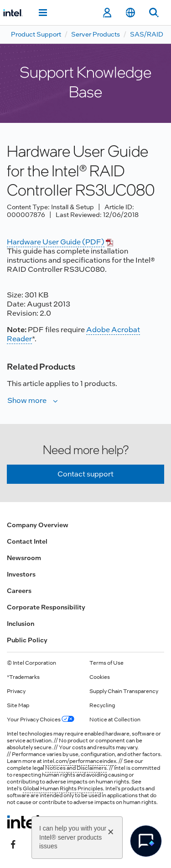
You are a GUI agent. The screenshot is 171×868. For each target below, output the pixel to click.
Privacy (16, 691)
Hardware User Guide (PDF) (56, 242)
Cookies (100, 677)
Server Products (96, 34)
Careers (19, 591)
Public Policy (27, 640)
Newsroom (24, 558)
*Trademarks (23, 677)
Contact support (85, 474)
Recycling (102, 705)
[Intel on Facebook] (13, 844)
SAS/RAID (147, 34)
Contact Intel (27, 541)
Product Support (36, 34)
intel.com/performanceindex (80, 761)
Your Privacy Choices (41, 720)
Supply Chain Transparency (124, 691)
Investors (21, 574)
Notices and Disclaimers (76, 768)
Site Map (18, 705)
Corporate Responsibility (46, 607)
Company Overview (38, 525)
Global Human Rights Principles (63, 789)
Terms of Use (106, 663)
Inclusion (21, 624)
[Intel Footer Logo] (24, 822)
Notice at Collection (115, 720)
